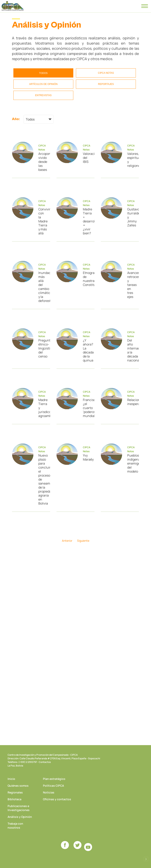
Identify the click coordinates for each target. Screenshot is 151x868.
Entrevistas (43, 95)
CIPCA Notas (106, 73)
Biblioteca (14, 799)
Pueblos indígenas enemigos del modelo (132, 463)
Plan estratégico (54, 779)
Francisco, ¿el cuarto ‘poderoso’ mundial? (87, 408)
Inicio (11, 779)
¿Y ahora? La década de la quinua (87, 350)
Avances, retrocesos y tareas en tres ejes (132, 285)
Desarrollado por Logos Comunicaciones (146, 859)
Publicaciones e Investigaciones (19, 808)
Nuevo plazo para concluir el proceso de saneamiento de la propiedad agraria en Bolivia (43, 479)
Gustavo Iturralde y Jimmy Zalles (132, 217)
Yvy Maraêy (87, 457)
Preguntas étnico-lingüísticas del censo (43, 348)
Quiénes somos (18, 786)
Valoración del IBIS (87, 158)
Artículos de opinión (43, 84)
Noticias (49, 792)
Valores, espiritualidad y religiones (132, 160)
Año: (16, 119)
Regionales (15, 792)
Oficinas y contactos (57, 799)
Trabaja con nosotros (15, 826)
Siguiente (83, 541)
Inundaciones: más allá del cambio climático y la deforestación (43, 287)
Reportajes (106, 84)
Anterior (67, 541)
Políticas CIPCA (53, 786)
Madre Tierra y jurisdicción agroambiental (43, 408)
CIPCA (13, 6)
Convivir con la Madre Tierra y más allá (43, 221)
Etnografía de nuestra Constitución (87, 279)
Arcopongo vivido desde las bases (43, 162)
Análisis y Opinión (20, 817)
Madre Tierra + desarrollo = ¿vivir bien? (87, 221)
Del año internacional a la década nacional (132, 350)
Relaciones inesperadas (132, 402)
